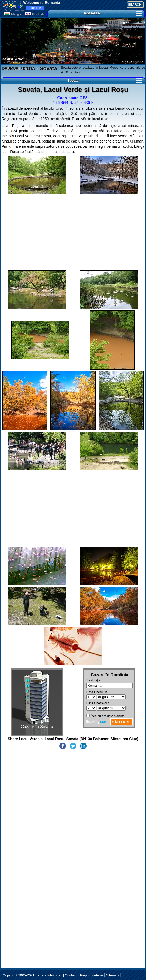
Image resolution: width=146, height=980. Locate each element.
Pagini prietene (91, 975)
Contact (71, 975)
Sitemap (112, 975)
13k (35, 8)
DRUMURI (11, 68)
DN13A (29, 68)
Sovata (48, 68)
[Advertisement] (73, 232)
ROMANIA (113, 13)
